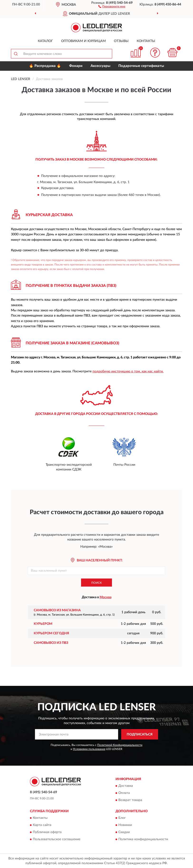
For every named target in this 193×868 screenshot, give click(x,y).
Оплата (124, 793)
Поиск (96, 583)
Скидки (124, 832)
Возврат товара (130, 800)
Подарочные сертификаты (141, 66)
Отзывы (121, 41)
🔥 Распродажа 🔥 (45, 66)
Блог (122, 818)
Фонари (76, 66)
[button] (112, 6)
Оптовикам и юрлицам (83, 41)
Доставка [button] (126, 786)
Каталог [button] (45, 41)
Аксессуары (100, 66)
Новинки (125, 825)
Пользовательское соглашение (57, 840)
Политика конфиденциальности (143, 840)
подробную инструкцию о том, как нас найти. (128, 371)
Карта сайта (42, 825)
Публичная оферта (47, 832)
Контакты (146, 41)
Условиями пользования (89, 749)
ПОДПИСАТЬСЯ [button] (140, 735)
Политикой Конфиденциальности (120, 745)
